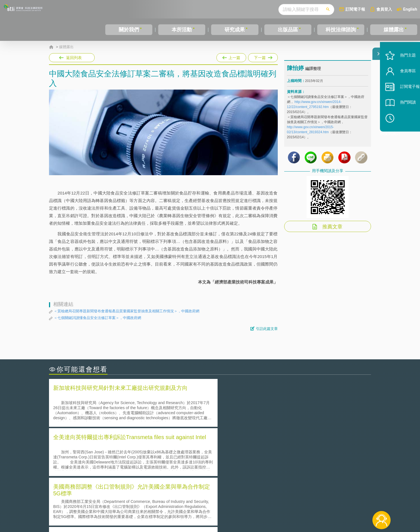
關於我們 (129, 30)
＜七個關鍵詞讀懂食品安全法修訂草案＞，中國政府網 (97, 318)
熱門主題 (401, 71)
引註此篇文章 (267, 329)
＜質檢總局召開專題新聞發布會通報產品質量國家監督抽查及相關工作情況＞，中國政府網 (127, 311)
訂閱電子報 (355, 9)
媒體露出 (394, 30)
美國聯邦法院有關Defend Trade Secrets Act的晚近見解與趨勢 (111, 455)
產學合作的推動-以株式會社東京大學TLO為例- (257, 471)
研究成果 (235, 30)
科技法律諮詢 (341, 30)
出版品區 (288, 30)
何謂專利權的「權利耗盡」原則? (245, 463)
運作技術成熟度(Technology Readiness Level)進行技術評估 (109, 463)
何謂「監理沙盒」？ (233, 447)
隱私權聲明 (214, 501)
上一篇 (231, 57)
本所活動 (182, 30)
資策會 (290, 501)
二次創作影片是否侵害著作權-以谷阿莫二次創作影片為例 (106, 447)
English (410, 9)
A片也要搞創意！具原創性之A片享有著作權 (255, 455)
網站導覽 (246, 509)
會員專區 (401, 86)
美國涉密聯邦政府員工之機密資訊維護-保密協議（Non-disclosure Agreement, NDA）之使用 (125, 471)
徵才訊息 (246, 501)
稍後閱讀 (403, 133)
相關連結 (323, 501)
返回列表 (74, 58)
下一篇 (263, 58)
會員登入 (384, 9)
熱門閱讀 (401, 118)
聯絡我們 (212, 509)
